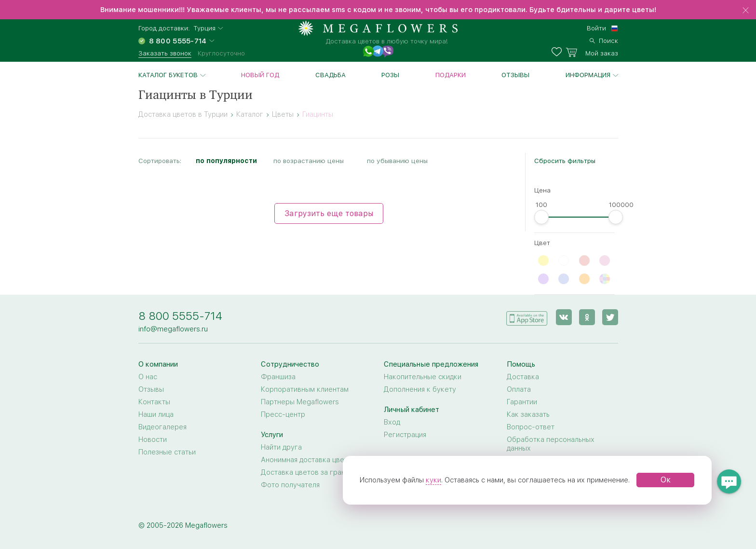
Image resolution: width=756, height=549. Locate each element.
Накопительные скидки (423, 377)
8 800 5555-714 (180, 316)
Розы (390, 75)
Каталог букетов (168, 75)
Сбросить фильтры (565, 161)
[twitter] (610, 317)
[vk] (564, 317)
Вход (392, 422)
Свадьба (331, 75)
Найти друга (281, 447)
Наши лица (156, 414)
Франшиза (278, 377)
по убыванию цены (397, 161)
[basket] (592, 52)
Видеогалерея (162, 427)
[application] (527, 317)
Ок (666, 480)
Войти (596, 28)
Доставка (523, 377)
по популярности (226, 161)
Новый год (260, 75)
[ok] (587, 317)
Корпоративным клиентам (305, 389)
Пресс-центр (283, 414)
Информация (588, 75)
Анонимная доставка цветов (308, 460)
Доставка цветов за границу (309, 472)
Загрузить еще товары (329, 213)
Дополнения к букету (420, 389)
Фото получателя (290, 485)
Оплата (519, 389)
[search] (604, 40)
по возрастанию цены (309, 161)
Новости (153, 439)
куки (433, 480)
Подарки (451, 75)
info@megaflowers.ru (173, 329)
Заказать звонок (165, 53)
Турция (204, 28)
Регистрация (405, 435)
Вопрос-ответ (531, 427)
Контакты (154, 402)
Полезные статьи (167, 452)
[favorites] (559, 52)
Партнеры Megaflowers (300, 402)
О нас (148, 377)
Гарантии (522, 402)
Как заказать (528, 414)
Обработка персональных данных (551, 444)
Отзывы (515, 75)
